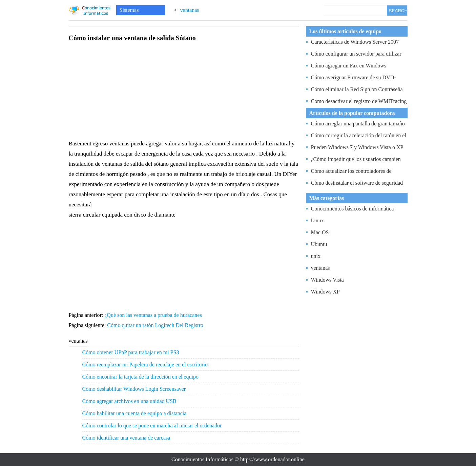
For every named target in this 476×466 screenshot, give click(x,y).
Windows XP (325, 292)
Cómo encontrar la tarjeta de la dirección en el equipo (140, 377)
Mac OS (320, 232)
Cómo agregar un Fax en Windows (349, 66)
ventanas (190, 10)
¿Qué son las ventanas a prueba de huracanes (154, 315)
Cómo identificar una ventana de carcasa (126, 438)
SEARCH (398, 11)
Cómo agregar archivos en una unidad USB (129, 401)
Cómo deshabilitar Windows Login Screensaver (134, 389)
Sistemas (129, 10)
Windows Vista (327, 280)
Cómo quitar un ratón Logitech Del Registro (156, 325)
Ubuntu (319, 244)
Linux (317, 220)
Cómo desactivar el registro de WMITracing (359, 101)
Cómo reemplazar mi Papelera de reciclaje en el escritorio (145, 364)
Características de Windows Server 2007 (355, 42)
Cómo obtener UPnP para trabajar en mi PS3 (131, 352)
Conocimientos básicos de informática (353, 209)
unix (316, 256)
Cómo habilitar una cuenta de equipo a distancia (134, 413)
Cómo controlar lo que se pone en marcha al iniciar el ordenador (152, 426)
